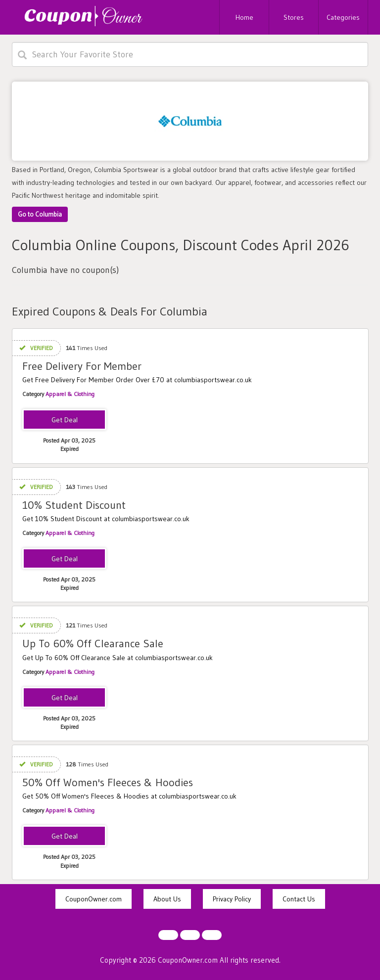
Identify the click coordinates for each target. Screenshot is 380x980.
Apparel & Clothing (70, 394)
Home (244, 17)
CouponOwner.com (94, 899)
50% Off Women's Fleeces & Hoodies (108, 782)
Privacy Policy (232, 899)
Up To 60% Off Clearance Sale (93, 644)
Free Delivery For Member (82, 366)
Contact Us (299, 899)
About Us (167, 899)
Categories (343, 17)
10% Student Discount (74, 505)
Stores (294, 17)
